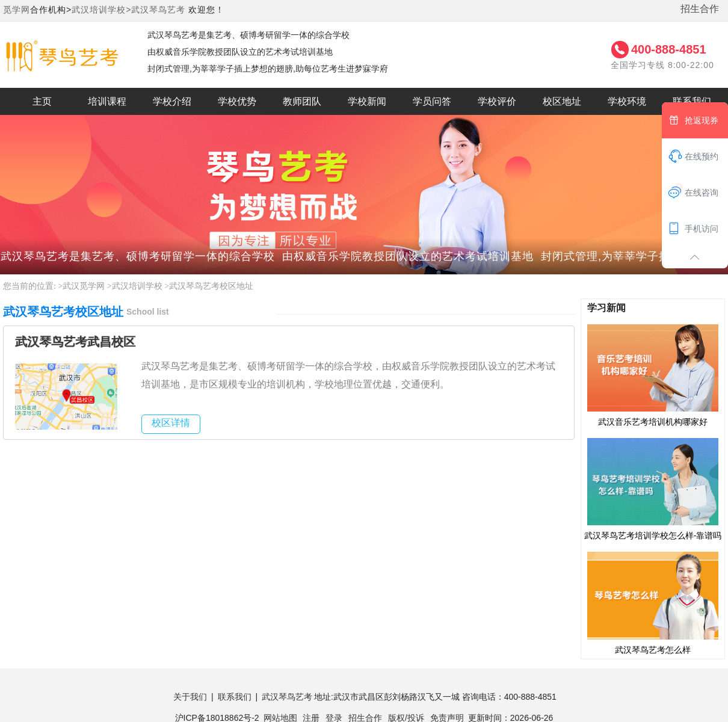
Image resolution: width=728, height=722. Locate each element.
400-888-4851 (669, 49)
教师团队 (302, 101)
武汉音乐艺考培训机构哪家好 (653, 375)
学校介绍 (172, 101)
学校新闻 (367, 101)
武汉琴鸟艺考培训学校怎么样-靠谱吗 (653, 489)
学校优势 (237, 101)
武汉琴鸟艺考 (158, 10)
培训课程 (107, 101)
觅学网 (17, 10)
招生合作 (700, 9)
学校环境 (627, 101)
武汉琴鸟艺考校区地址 (211, 286)
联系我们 (235, 697)
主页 (42, 101)
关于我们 (190, 697)
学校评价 (497, 101)
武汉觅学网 (84, 286)
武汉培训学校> (101, 10)
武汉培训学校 (137, 286)
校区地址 (562, 101)
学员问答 (432, 101)
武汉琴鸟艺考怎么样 (653, 602)
